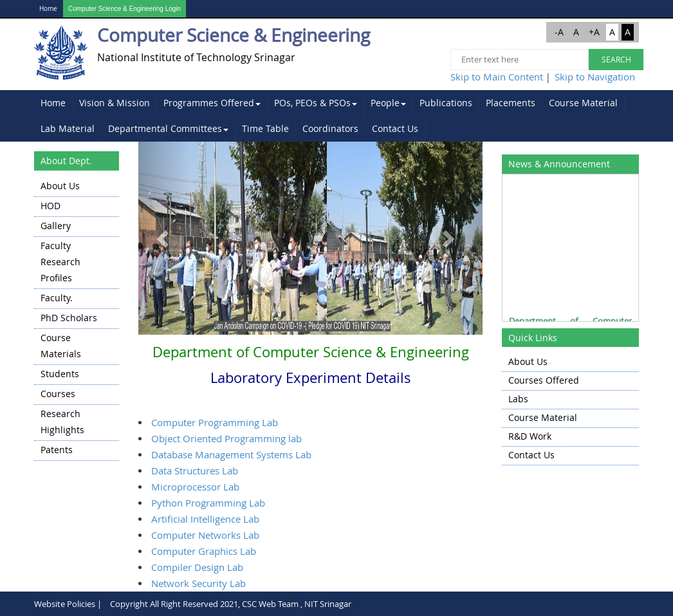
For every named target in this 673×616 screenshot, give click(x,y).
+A (594, 32)
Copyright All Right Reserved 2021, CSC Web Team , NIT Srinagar (231, 604)
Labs (518, 399)
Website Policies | (68, 604)
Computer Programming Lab (215, 422)
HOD (51, 206)
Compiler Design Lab (197, 567)
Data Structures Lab (195, 471)
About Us (60, 186)
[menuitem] (53, 103)
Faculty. (57, 298)
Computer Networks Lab (205, 535)
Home (48, 9)
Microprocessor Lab (195, 487)
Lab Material (68, 128)
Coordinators (330, 128)
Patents (57, 450)
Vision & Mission (115, 103)
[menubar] (336, 116)
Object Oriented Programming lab (226, 438)
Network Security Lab (198, 583)
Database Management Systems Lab (231, 454)
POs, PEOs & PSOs (316, 103)
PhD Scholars (69, 318)
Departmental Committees (168, 128)
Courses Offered (544, 380)
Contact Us (395, 128)
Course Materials (61, 346)
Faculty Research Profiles (60, 262)
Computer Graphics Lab (204, 551)
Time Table (265, 128)
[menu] (77, 319)
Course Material (583, 103)
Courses (58, 394)
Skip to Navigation (595, 77)
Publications (446, 103)
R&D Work (530, 436)
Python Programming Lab (208, 503)
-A (559, 32)
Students (60, 374)
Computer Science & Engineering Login (124, 9)
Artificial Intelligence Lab (205, 519)
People (388, 103)
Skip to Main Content (497, 77)
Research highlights (62, 422)
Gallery (56, 226)
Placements (511, 103)
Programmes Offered (212, 103)
